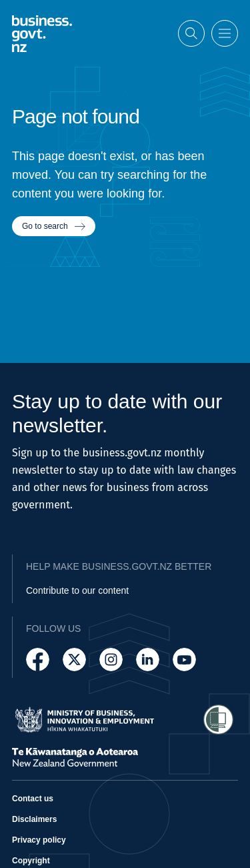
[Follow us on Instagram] (111, 660)
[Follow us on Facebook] (38, 660)
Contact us (33, 799)
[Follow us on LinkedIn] (148, 660)
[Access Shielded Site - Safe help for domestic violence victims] (218, 720)
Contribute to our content (77, 590)
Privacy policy (39, 840)
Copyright (31, 861)
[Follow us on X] (74, 660)
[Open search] (191, 33)
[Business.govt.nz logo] (42, 34)
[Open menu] (225, 33)
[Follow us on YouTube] (184, 660)
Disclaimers (34, 819)
